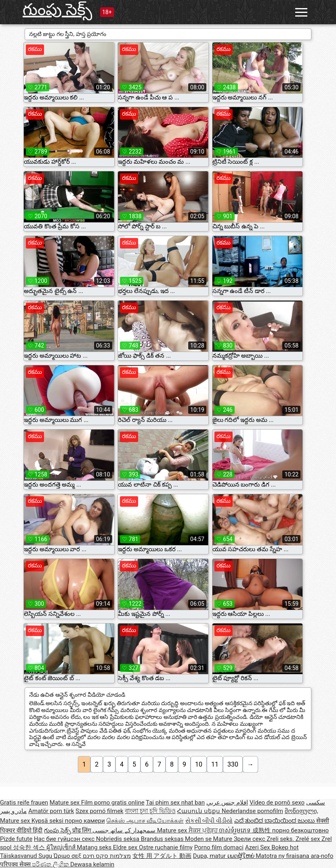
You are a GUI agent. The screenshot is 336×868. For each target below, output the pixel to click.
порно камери (85, 821)
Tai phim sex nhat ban (175, 803)
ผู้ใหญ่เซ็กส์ (62, 847)
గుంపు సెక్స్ (57, 9)
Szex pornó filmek (100, 811)
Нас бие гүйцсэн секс (65, 839)
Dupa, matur (210, 856)
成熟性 (262, 830)
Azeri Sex (258, 847)
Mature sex (65, 803)
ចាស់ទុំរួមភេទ (236, 830)
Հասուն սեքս (199, 811)
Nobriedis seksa (119, 839)
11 (215, 764)
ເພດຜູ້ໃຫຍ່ (242, 856)
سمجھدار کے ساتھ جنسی (125, 830)
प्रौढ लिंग (82, 830)
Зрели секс (250, 839)
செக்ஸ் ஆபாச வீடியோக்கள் (145, 821)
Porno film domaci (219, 847)
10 (199, 764)
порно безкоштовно (300, 830)
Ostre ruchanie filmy (166, 847)
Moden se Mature (209, 839)
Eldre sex (126, 847)
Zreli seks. (281, 839)
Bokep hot (285, 847)
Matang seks (95, 847)
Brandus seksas (163, 839)
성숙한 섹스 (29, 847)
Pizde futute (16, 839)
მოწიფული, (301, 811)
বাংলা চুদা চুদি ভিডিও (150, 811)
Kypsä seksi (48, 821)
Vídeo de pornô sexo (277, 803)
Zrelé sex (309, 839)
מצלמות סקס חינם (107, 856)
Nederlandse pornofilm (252, 811)
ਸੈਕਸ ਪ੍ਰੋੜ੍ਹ (204, 830)
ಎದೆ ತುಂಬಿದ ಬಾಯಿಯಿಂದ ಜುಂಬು (275, 821)
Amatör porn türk (51, 811)
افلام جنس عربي (227, 803)
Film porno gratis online (113, 803)
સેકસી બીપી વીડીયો (209, 821)
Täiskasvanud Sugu (27, 856)
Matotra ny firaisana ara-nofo (294, 856)
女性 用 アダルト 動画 (162, 856)
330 (233, 764)
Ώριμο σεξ (68, 856)
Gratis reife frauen (24, 803)
